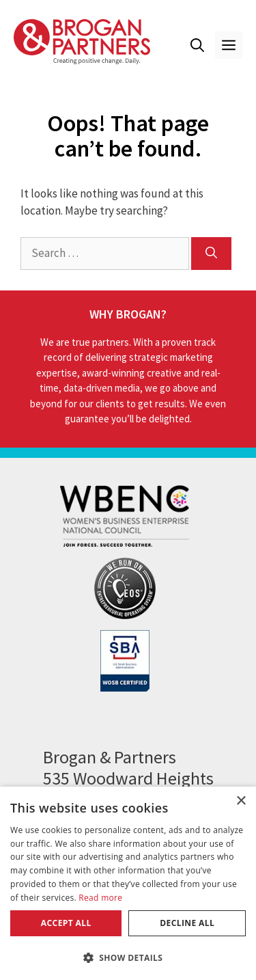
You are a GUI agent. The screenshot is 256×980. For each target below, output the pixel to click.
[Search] (211, 254)
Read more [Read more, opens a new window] (100, 898)
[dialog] (128, 883)
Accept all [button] (66, 923)
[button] (197, 45)
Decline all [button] (187, 923)
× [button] (241, 801)
